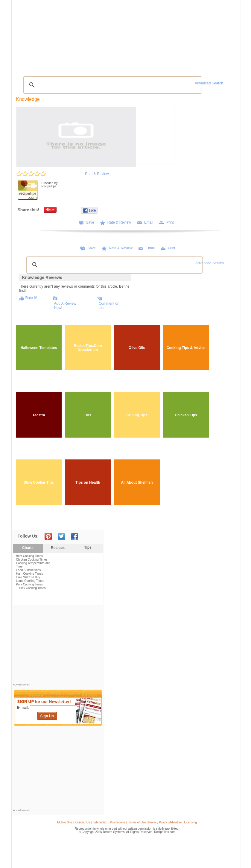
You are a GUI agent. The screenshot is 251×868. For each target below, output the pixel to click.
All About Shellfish (137, 482)
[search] (112, 85)
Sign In (227, 36)
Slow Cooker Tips (39, 482)
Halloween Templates (39, 348)
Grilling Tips (137, 415)
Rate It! (31, 298)
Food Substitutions (29, 570)
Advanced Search (209, 83)
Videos (85, 35)
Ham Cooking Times (30, 574)
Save (90, 222)
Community (102, 35)
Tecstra (39, 415)
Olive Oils (137, 348)
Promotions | (118, 822)
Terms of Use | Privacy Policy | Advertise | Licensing (163, 822)
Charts (28, 548)
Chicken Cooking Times (32, 560)
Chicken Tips (186, 415)
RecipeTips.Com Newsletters (88, 348)
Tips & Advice (47, 35)
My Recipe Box (143, 35)
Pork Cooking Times (29, 584)
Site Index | (101, 822)
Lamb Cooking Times (30, 581)
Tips (88, 547)
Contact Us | (84, 822)
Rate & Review (97, 174)
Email (149, 222)
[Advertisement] (127, 58)
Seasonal (122, 35)
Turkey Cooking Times (31, 588)
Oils (88, 415)
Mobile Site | (65, 822)
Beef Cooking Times (30, 556)
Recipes (26, 35)
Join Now (213, 36)
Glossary (69, 35)
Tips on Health (88, 482)
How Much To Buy (28, 577)
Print (170, 222)
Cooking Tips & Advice (186, 348)
